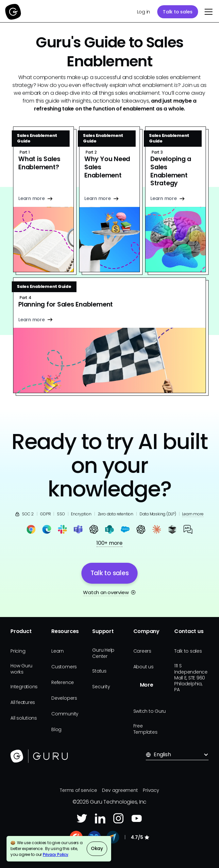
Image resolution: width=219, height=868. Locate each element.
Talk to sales (178, 12)
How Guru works (21, 669)
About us (143, 667)
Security (101, 687)
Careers (142, 651)
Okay (97, 848)
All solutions (24, 718)
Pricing (18, 651)
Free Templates (145, 729)
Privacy (151, 790)
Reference (63, 682)
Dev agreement (120, 790)
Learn (58, 651)
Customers (64, 667)
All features (23, 702)
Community (65, 714)
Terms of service (78, 790)
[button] (207, 12)
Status (99, 671)
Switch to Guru (150, 711)
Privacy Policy (56, 854)
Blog (56, 729)
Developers (64, 698)
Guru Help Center (103, 653)
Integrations (24, 687)
